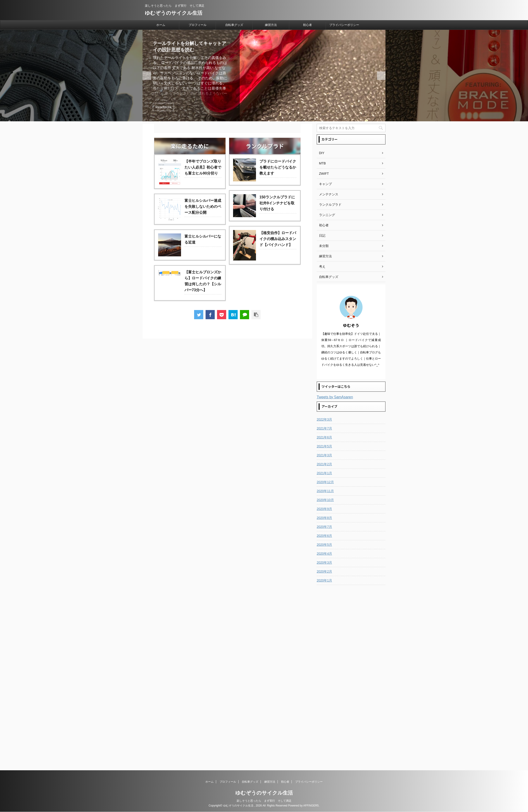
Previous (381, 76)
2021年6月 (324, 437)
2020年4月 (324, 554)
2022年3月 (324, 419)
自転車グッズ (234, 25)
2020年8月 (324, 518)
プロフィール (198, 25)
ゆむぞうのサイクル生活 (174, 13)
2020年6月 (324, 536)
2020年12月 (325, 482)
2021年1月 (324, 473)
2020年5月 (324, 545)
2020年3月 (324, 563)
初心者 (307, 25)
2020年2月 (324, 571)
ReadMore (163, 107)
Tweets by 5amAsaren (335, 397)
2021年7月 (324, 428)
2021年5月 (324, 446)
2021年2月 (324, 464)
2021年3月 (324, 455)
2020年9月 (324, 509)
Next (147, 76)
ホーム (161, 25)
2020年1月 (324, 580)
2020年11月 (325, 491)
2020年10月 (325, 500)
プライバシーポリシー (344, 25)
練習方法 (271, 25)
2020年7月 (324, 527)
